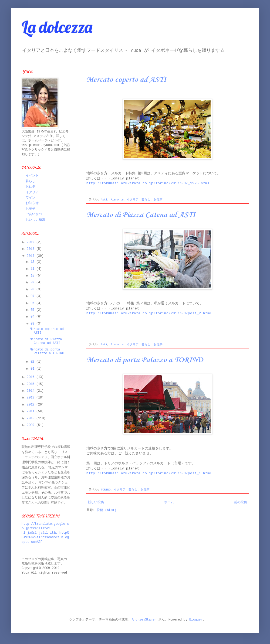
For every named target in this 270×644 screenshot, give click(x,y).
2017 (31, 256)
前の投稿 (241, 502)
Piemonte (117, 200)
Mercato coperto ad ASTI (126, 80)
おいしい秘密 (35, 220)
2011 (31, 412)
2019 (31, 242)
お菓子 (31, 209)
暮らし (31, 181)
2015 (31, 384)
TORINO (106, 490)
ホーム (169, 502)
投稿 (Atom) (107, 510)
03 (33, 324)
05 (33, 310)
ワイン (31, 198)
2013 (31, 398)
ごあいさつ (34, 214)
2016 (31, 377)
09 (33, 283)
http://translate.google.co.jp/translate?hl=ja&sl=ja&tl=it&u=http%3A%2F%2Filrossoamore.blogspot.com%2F (45, 533)
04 (33, 317)
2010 (31, 419)
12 (33, 262)
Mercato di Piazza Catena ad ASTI (141, 215)
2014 (31, 391)
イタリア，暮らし (139, 200)
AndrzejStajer (144, 620)
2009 (31, 425)
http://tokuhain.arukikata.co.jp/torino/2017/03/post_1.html (149, 473)
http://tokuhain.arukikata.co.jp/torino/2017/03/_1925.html (148, 183)
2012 (31, 405)
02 (33, 362)
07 (33, 296)
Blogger (196, 620)
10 (33, 276)
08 (33, 290)
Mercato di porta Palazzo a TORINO (145, 360)
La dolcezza (57, 27)
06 (33, 303)
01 (33, 369)
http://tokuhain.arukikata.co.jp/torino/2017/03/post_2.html (149, 314)
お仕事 (158, 200)
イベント (32, 176)
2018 (31, 249)
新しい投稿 (96, 502)
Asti (104, 200)
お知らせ (32, 203)
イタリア (32, 192)
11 (33, 269)
